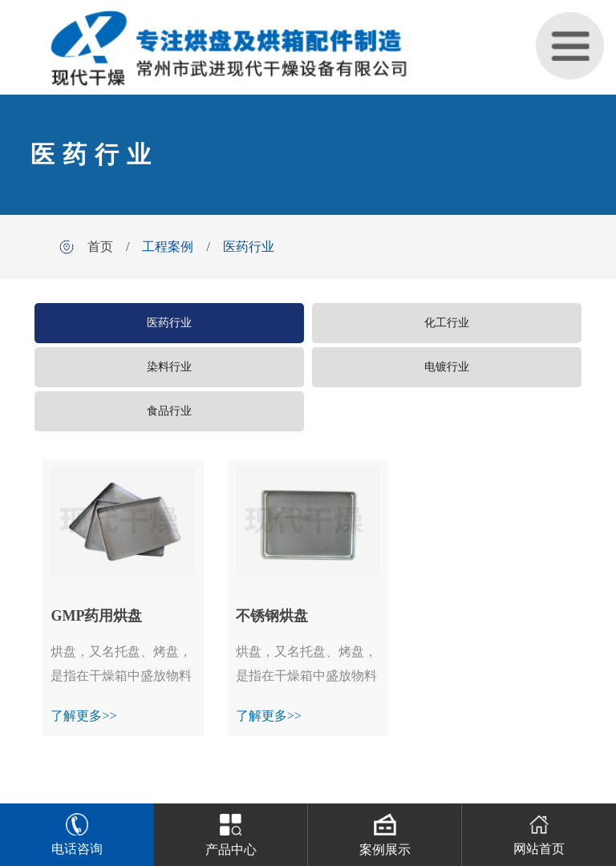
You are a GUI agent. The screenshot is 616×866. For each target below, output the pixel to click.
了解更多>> (83, 716)
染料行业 (169, 367)
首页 (100, 247)
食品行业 (169, 411)
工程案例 (168, 247)
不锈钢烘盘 (272, 616)
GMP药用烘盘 (96, 616)
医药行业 (249, 247)
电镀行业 (447, 367)
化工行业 (447, 323)
